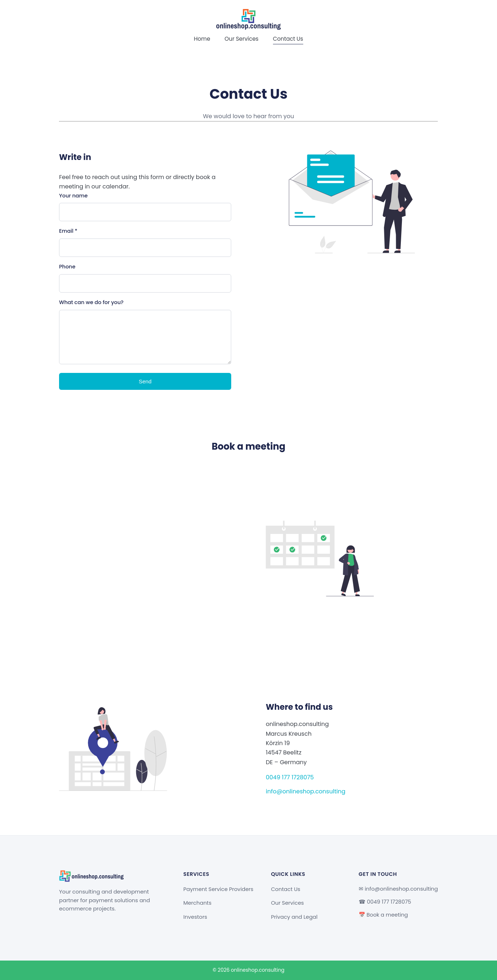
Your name (73, 196)
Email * (68, 231)
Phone (67, 267)
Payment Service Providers (218, 889)
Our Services (242, 39)
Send (145, 381)
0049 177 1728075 (290, 777)
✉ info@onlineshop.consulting (398, 889)
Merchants (197, 903)
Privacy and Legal (294, 917)
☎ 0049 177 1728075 (385, 902)
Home (202, 39)
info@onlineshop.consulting (306, 791)
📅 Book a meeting (383, 915)
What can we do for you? (91, 302)
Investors (195, 917)
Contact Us (288, 39)
